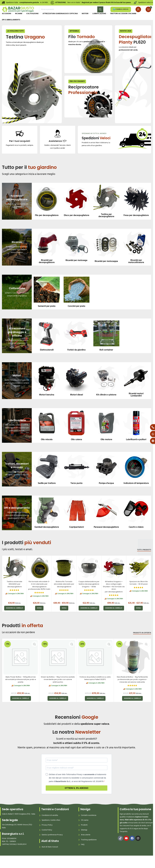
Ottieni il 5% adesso (77, 797)
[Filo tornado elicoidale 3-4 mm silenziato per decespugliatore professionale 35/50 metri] (39, 576)
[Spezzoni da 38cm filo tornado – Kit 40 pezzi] (139, 576)
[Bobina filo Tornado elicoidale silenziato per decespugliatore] (64, 576)
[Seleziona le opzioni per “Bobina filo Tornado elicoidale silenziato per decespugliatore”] (64, 617)
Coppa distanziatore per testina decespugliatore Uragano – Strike (89, 592)
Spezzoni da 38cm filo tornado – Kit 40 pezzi (139, 591)
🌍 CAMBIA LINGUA (121, 12)
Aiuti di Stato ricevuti (50, 855)
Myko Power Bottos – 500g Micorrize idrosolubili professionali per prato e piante (21, 688)
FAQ (83, 853)
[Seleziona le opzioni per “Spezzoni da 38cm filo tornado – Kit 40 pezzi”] (139, 617)
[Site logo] (18, 12)
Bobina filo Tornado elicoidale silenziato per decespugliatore (64, 592)
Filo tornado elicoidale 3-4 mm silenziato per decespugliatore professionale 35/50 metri (39, 595)
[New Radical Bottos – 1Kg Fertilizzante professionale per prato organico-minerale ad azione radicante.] (132, 666)
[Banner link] (32, 83)
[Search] (71, 12)
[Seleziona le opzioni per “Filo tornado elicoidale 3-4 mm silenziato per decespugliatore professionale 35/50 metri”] (39, 617)
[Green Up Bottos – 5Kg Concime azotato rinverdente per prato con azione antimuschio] (58, 666)
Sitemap (84, 838)
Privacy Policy (47, 833)
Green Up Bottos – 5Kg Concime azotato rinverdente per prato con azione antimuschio (58, 688)
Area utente (86, 843)
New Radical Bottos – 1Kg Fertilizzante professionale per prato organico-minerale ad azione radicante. (132, 688)
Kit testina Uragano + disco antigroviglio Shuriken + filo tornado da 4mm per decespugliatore (114, 595)
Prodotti (84, 833)
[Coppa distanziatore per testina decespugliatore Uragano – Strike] (89, 576)
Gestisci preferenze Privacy (52, 843)
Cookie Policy (47, 838)
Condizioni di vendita (50, 824)
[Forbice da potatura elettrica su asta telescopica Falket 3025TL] (95, 666)
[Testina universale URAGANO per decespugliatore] (14, 576)
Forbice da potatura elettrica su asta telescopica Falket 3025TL (95, 687)
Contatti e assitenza (89, 824)
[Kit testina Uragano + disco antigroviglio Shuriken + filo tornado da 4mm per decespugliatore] (114, 576)
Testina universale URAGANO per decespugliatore (14, 592)
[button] (14, 617)
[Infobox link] (20, 147)
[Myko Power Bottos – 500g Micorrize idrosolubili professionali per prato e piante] (21, 666)
